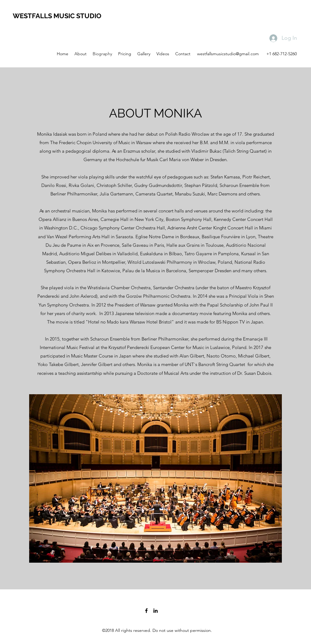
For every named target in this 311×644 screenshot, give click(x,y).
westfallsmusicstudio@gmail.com (228, 54)
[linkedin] (155, 611)
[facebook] (146, 611)
